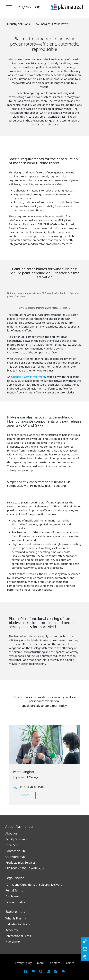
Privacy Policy (23, 963)
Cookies (69, 963)
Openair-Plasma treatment (28, 377)
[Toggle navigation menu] (9, 7)
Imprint (41, 963)
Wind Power (62, 24)
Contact (24, 795)
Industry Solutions (19, 24)
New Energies (42, 24)
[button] (17, 7)
